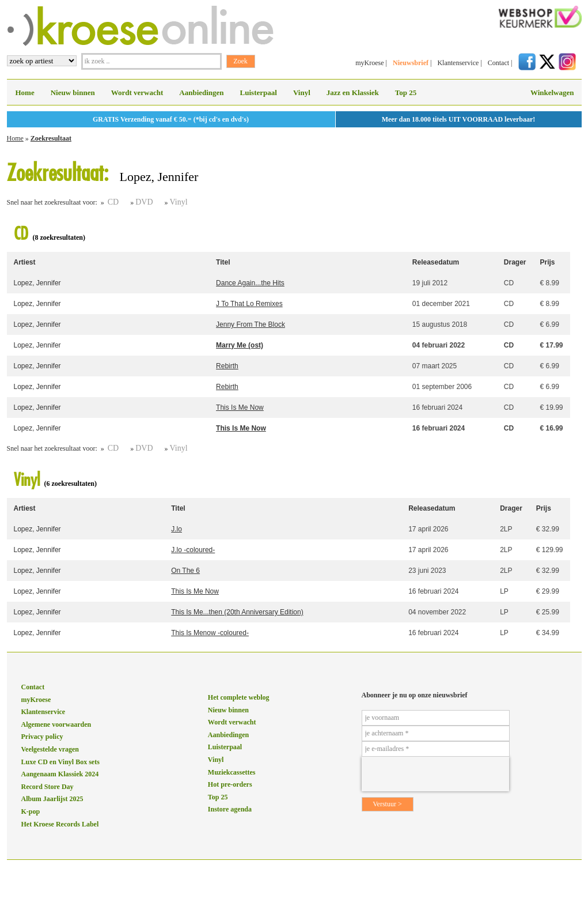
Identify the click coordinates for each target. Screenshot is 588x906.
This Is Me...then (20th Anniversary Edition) (237, 612)
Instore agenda (230, 809)
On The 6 (185, 571)
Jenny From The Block (251, 324)
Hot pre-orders (230, 784)
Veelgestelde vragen (50, 749)
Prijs (547, 262)
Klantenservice (458, 63)
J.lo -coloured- (193, 550)
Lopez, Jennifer (37, 283)
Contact (498, 63)
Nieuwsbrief (411, 63)
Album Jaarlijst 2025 (52, 799)
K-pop (31, 811)
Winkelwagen (552, 93)
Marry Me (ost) (240, 345)
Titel (223, 262)
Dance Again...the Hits (250, 283)
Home (25, 93)
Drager (515, 262)
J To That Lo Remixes (249, 304)
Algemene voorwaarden (56, 724)
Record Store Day (48, 787)
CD (113, 202)
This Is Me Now (240, 407)
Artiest (25, 262)
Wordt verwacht (137, 93)
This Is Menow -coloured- (210, 633)
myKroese (369, 63)
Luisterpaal (259, 93)
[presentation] (435, 774)
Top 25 (406, 93)
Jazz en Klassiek (353, 93)
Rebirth (227, 366)
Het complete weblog (239, 697)
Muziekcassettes (232, 772)
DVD (144, 202)
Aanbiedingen (201, 93)
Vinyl (302, 93)
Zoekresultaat (51, 138)
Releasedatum (436, 262)
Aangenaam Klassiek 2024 (60, 774)
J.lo (177, 529)
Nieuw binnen (73, 93)
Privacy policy (42, 737)
